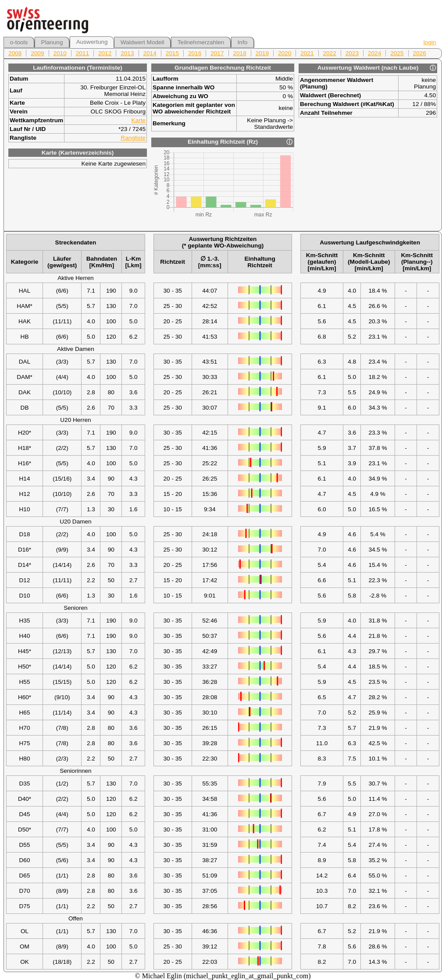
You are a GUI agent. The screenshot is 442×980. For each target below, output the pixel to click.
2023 (352, 53)
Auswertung (92, 42)
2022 (330, 53)
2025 (397, 53)
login (430, 42)
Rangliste (133, 138)
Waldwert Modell (143, 42)
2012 (105, 53)
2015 (172, 53)
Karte (139, 120)
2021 (307, 53)
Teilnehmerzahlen (201, 42)
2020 (285, 53)
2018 (240, 53)
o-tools (19, 42)
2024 (374, 53)
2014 (150, 53)
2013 (127, 53)
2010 (60, 53)
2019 (262, 53)
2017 (217, 53)
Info (243, 42)
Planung (52, 42)
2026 (420, 53)
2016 (195, 53)
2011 (82, 53)
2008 (15, 53)
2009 (37, 53)
